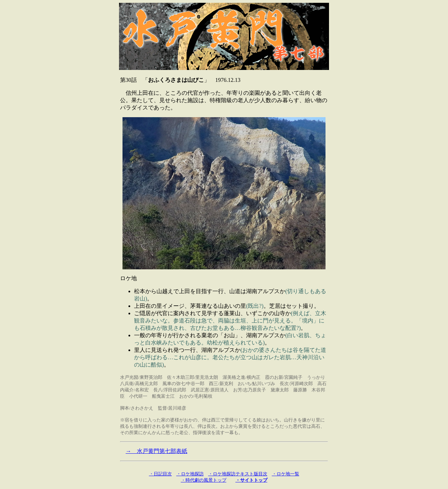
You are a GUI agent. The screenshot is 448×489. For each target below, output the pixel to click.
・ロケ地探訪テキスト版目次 (238, 474)
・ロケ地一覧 (286, 474)
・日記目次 (160, 474)
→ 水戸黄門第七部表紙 (156, 451)
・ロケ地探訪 (190, 474)
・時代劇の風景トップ (204, 480)
